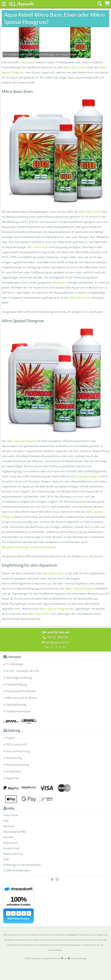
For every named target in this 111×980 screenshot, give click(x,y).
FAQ (6, 821)
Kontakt (8, 837)
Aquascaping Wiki (14, 832)
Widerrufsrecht (13, 854)
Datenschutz (11, 848)
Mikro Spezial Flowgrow (22, 441)
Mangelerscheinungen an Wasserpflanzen (28, 547)
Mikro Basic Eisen (75, 67)
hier (86, 312)
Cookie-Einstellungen (17, 870)
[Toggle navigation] (4, 4)
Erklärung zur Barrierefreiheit (22, 865)
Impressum (11, 843)
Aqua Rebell (28, 62)
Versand (9, 826)
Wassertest (59, 282)
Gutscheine (11, 815)
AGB (6, 859)
